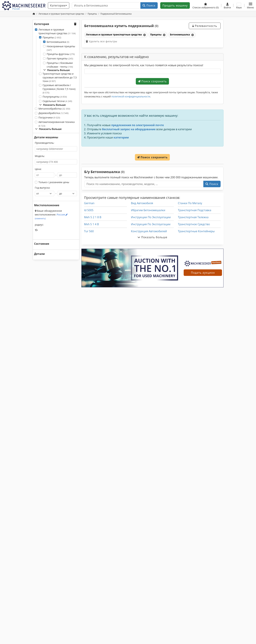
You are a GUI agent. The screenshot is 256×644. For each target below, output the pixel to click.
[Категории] (59, 5)
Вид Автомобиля (142, 203)
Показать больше (57, 70)
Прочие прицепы (60, 58)
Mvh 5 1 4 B (92, 224)
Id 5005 (89, 210)
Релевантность (205, 26)
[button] (250, 5)
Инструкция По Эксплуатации (151, 224)
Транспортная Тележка (193, 217)
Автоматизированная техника (57, 124)
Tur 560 (89, 231)
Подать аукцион (203, 273)
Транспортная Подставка (195, 210)
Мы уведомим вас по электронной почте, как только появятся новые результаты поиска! (144, 65)
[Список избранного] (205, 5)
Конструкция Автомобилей (149, 231)
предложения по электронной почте (138, 125)
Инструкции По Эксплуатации (151, 217)
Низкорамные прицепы (61, 48)
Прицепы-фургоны (61, 54)
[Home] (61, 14)
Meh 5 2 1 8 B (93, 217)
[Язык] (239, 5)
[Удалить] (144, 35)
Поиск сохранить (152, 81)
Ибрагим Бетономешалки (148, 210)
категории (121, 137)
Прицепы (52, 37)
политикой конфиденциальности (131, 96)
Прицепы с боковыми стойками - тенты (60, 65)
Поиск (149, 5)
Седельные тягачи (57, 101)
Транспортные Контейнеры (196, 231)
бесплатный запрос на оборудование (129, 129)
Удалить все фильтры (102, 41)
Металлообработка (54, 109)
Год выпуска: (43, 188)
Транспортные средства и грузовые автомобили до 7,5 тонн (60, 77)
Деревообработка (54, 113)
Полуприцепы (55, 97)
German (89, 203)
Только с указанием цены (54, 182)
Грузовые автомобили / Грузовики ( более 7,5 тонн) (59, 89)
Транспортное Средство (194, 224)
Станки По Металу (190, 203)
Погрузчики (49, 117)
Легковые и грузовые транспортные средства (57, 31)
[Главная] (34, 14)
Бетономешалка (58, 42)
